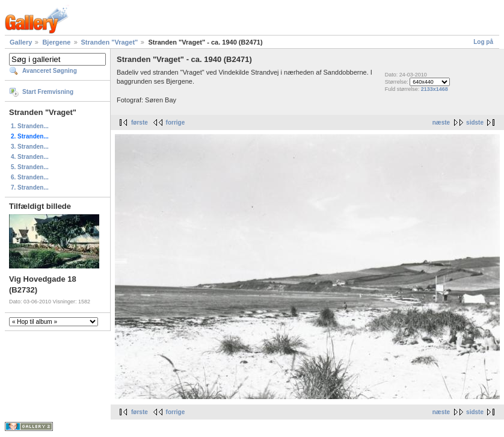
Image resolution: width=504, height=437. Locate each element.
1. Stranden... (30, 126)
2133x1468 (435, 89)
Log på (483, 42)
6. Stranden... (30, 177)
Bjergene (56, 42)
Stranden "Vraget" (110, 42)
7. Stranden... (30, 188)
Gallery (21, 42)
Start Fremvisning (48, 92)
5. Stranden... (30, 167)
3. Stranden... (30, 147)
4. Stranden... (30, 157)
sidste (475, 122)
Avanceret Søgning (50, 71)
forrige (176, 122)
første (140, 122)
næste (441, 122)
